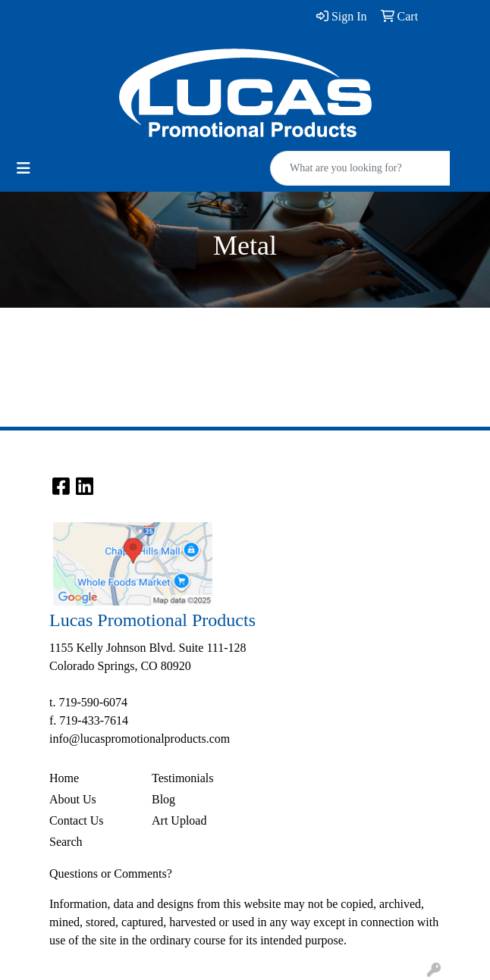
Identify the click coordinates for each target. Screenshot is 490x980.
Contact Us (77, 820)
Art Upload (179, 820)
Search (66, 842)
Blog (163, 799)
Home (64, 778)
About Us (73, 799)
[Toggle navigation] (24, 168)
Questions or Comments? (111, 874)
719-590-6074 (93, 702)
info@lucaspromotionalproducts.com (140, 739)
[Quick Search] (360, 168)
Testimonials (183, 778)
